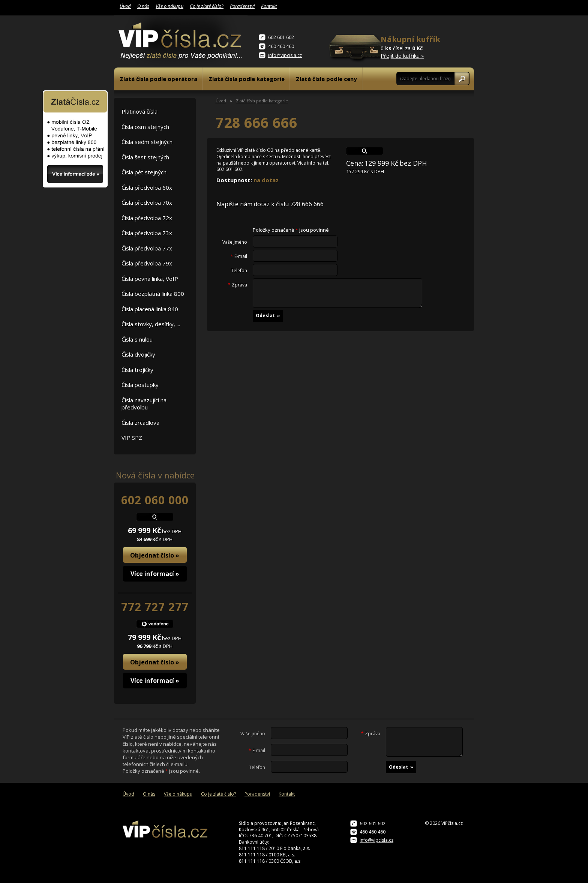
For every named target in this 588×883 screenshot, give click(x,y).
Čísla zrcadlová (140, 423)
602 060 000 (155, 500)
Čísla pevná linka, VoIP (150, 279)
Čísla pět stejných (144, 172)
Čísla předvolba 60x (147, 187)
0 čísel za (418, 47)
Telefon (239, 271)
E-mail (239, 256)
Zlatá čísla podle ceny (326, 79)
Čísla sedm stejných (147, 142)
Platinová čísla (139, 111)
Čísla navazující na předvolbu (144, 404)
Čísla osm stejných (145, 127)
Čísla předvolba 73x (147, 233)
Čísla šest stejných (145, 157)
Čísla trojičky (137, 370)
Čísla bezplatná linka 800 (153, 294)
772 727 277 (155, 607)
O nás (143, 6)
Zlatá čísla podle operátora (158, 79)
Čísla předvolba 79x (147, 263)
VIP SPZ (132, 438)
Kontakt (269, 6)
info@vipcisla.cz (285, 55)
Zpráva (238, 285)
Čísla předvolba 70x (147, 202)
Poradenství (242, 6)
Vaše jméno (235, 242)
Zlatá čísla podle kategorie (247, 79)
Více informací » (155, 574)
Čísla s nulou (137, 339)
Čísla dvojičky (138, 354)
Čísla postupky (140, 385)
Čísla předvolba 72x (147, 218)
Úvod (125, 6)
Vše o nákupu (169, 6)
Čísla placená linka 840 (150, 309)
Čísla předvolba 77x (147, 248)
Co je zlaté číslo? (207, 6)
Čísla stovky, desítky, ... (151, 324)
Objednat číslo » (155, 555)
